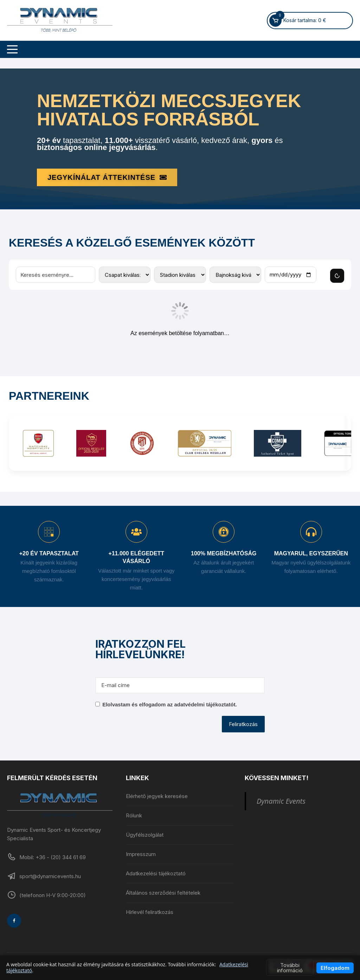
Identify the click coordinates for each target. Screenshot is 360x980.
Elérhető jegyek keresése (157, 796)
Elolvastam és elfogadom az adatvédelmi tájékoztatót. (170, 704)
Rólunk (134, 815)
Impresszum (141, 854)
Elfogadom (335, 968)
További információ (290, 968)
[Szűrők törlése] (337, 276)
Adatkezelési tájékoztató (156, 873)
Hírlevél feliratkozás (150, 912)
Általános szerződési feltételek (163, 893)
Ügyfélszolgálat (145, 835)
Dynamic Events (281, 801)
